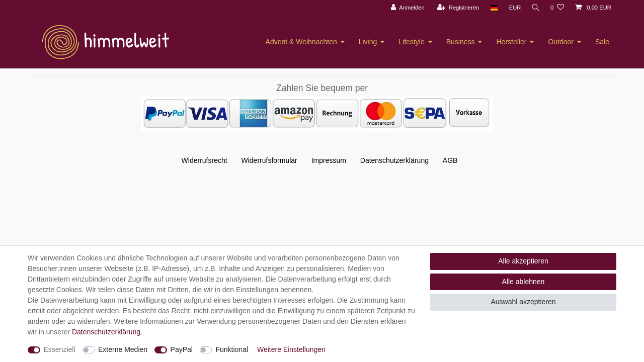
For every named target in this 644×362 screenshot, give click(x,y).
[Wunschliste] (557, 8)
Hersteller (511, 42)
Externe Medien (123, 349)
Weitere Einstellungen (291, 349)
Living (368, 42)
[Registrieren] (456, 8)
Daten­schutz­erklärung (394, 160)
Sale (602, 42)
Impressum (329, 160)
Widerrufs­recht (205, 160)
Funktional (232, 349)
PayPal (182, 349)
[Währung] (513, 8)
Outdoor (561, 42)
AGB (450, 160)
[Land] (492, 8)
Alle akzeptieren (523, 261)
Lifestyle (411, 42)
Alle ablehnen (524, 282)
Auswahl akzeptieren (523, 302)
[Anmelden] (406, 8)
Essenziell (60, 349)
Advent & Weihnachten (301, 42)
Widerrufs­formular (269, 160)
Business (461, 42)
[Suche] (535, 8)
